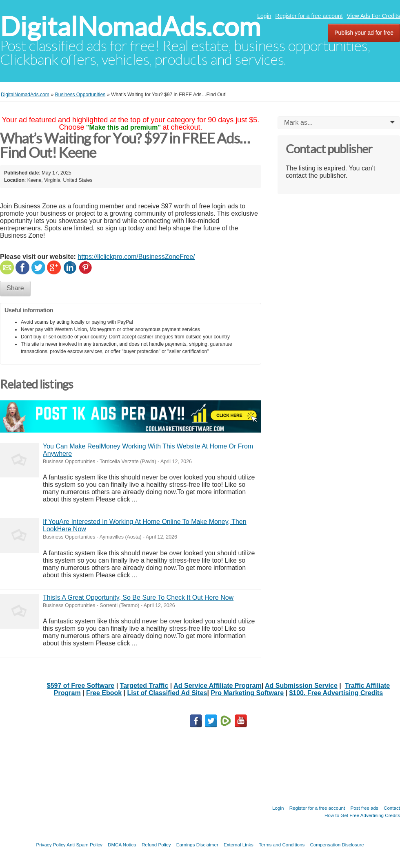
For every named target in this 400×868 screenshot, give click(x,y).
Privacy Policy (51, 845)
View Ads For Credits (373, 16)
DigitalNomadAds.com (130, 27)
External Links (239, 845)
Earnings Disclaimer (197, 845)
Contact (392, 808)
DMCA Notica (122, 845)
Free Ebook (104, 693)
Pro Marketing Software (247, 693)
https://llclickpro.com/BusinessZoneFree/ (136, 257)
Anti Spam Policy (84, 845)
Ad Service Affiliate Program (217, 686)
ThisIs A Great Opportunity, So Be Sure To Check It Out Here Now (138, 597)
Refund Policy (156, 845)
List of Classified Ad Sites (167, 693)
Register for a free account (309, 16)
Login (264, 16)
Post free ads (364, 808)
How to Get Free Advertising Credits (362, 815)
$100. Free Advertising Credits (336, 693)
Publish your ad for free (364, 33)
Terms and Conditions (282, 845)
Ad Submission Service (301, 686)
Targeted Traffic (144, 686)
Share (15, 288)
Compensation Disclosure (337, 845)
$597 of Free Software (81, 686)
